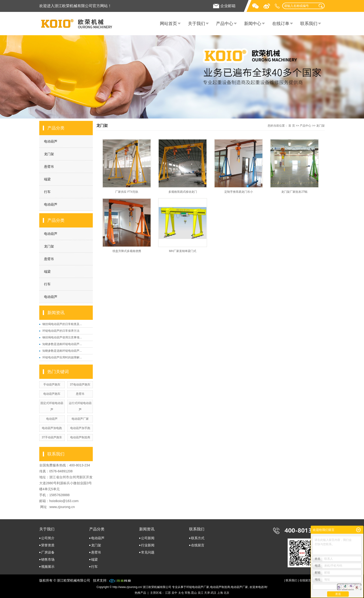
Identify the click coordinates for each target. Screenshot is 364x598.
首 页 (292, 126)
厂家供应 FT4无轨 (127, 192)
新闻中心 (253, 24)
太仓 (181, 593)
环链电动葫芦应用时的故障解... (62, 357)
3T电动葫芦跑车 (80, 385)
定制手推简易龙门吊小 (239, 192)
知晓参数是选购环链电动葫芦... (62, 344)
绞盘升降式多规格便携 (127, 251)
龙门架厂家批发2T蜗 (294, 192)
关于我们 (197, 24)
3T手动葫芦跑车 (52, 437)
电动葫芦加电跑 (52, 428)
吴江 (201, 593)
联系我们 (309, 24)
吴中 (174, 593)
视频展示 (48, 567)
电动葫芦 (51, 141)
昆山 (194, 593)
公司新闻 (148, 538)
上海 (220, 593)
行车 (47, 192)
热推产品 (140, 593)
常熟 (187, 593)
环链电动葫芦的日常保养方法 (61, 331)
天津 (207, 593)
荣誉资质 (48, 545)
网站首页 (168, 24)
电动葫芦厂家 (80, 419)
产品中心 (225, 24)
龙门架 (49, 154)
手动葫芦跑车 (52, 385)
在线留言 (198, 545)
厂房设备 (48, 552)
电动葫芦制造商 (80, 437)
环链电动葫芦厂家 (198, 587)
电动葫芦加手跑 (80, 428)
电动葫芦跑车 (52, 394)
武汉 (213, 593)
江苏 (168, 593)
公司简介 (48, 538)
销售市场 (48, 559)
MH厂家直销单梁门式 (183, 251)
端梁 (47, 179)
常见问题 (148, 552)
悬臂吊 (49, 167)
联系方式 (198, 538)
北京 (226, 593)
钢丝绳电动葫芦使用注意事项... (62, 337)
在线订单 (281, 24)
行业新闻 (148, 545)
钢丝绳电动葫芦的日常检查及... (62, 324)
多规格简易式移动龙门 (183, 192)
